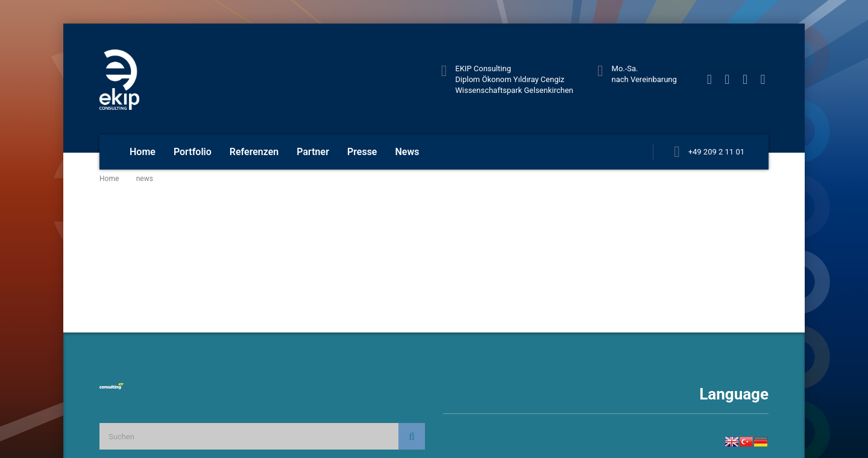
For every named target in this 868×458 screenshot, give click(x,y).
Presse (362, 152)
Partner (313, 152)
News (407, 152)
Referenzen (254, 152)
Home (143, 152)
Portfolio (193, 152)
